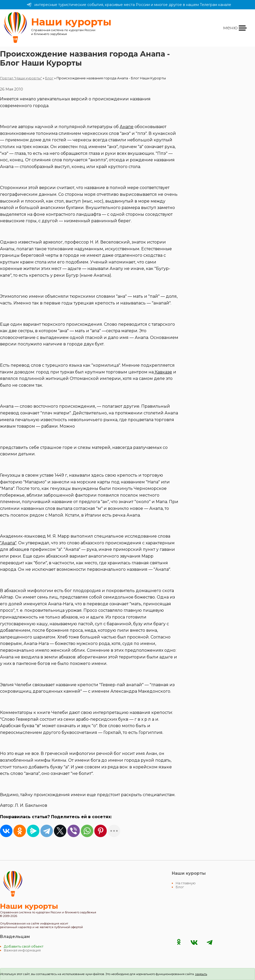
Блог (49, 78)
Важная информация (22, 950)
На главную (186, 883)
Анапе (127, 127)
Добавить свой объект (24, 946)
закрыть (201, 974)
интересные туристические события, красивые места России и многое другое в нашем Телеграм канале (129, 5)
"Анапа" (8, 543)
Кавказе (163, 372)
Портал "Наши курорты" (21, 78)
